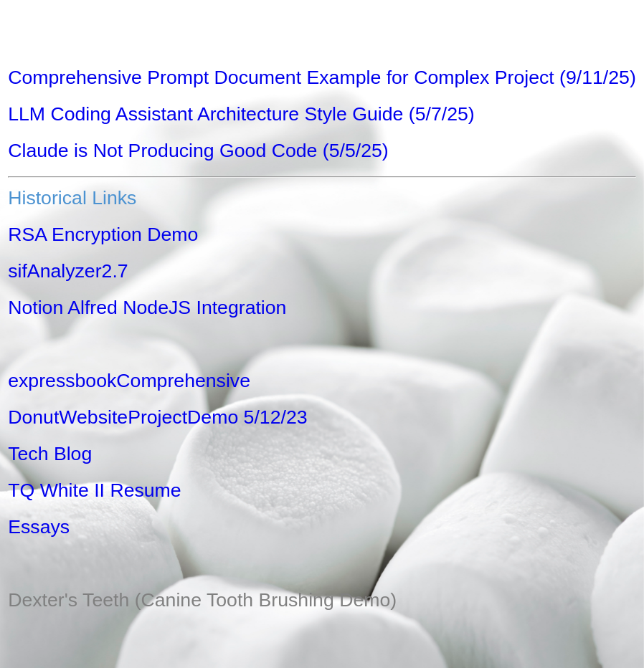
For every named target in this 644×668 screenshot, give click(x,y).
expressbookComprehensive (129, 381)
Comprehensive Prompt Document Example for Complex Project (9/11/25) (322, 77)
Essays (39, 527)
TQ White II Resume (94, 490)
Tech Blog (50, 454)
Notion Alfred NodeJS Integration (147, 307)
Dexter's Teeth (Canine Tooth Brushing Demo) (202, 600)
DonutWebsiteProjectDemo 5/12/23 (157, 417)
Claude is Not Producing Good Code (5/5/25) (198, 151)
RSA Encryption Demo (103, 234)
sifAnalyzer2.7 (68, 271)
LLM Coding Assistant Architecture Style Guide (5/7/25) (241, 114)
